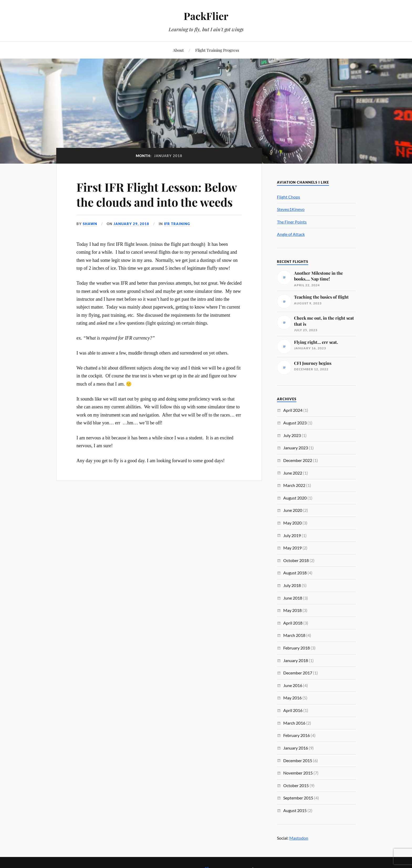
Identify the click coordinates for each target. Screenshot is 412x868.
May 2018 (292, 610)
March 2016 (294, 723)
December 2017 (298, 673)
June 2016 (293, 685)
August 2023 (295, 423)
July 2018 (292, 585)
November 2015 (298, 773)
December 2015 (298, 760)
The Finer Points (292, 222)
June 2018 (293, 598)
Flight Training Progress (217, 50)
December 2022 (298, 460)
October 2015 (296, 785)
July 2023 (292, 435)
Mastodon (299, 838)
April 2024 (293, 410)
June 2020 (293, 510)
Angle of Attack (291, 234)
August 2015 (295, 810)
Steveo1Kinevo (291, 209)
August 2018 (295, 573)
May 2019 (292, 548)
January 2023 (296, 448)
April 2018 (293, 623)
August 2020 (295, 498)
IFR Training (177, 224)
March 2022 (294, 485)
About (178, 50)
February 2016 (297, 735)
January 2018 (296, 660)
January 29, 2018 (131, 224)
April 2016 (293, 710)
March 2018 (294, 635)
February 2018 (297, 648)
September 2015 (298, 798)
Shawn (90, 224)
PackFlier (206, 16)
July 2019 (292, 535)
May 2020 (292, 523)
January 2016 (296, 748)
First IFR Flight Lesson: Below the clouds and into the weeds (157, 194)
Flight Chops (289, 197)
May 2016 (292, 698)
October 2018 (296, 560)
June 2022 (293, 473)
